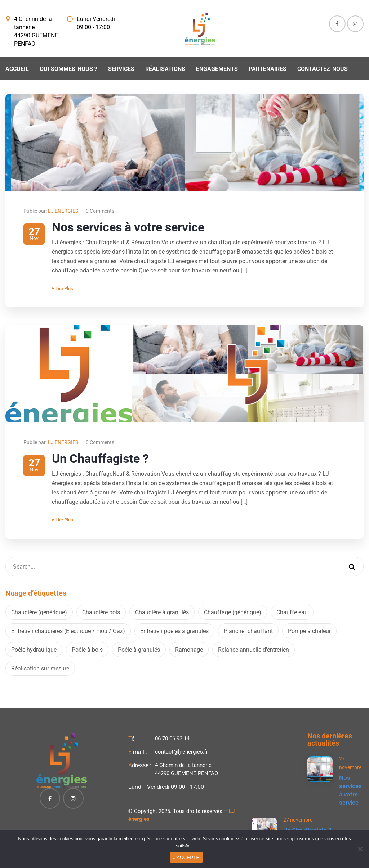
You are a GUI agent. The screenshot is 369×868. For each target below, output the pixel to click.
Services (121, 69)
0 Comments (100, 211)
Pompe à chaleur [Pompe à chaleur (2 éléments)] (309, 631)
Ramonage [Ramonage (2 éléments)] (189, 650)
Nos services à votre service (128, 227)
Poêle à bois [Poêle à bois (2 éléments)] (87, 650)
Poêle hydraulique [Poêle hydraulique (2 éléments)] (34, 650)
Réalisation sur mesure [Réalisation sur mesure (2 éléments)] (40, 668)
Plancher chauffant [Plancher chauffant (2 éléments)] (248, 631)
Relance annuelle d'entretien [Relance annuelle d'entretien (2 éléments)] (254, 650)
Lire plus (63, 288)
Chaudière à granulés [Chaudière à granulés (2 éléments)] (162, 612)
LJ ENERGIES (63, 211)
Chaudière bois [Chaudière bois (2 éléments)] (101, 612)
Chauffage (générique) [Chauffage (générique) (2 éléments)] (233, 612)
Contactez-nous (323, 69)
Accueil (17, 69)
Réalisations (165, 69)
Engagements (217, 69)
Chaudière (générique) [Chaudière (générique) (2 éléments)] (39, 612)
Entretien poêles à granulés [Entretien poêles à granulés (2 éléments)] (174, 631)
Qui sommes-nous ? (68, 69)
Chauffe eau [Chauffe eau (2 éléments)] (292, 612)
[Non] (360, 849)
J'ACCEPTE (186, 857)
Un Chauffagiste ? (100, 458)
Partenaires (268, 69)
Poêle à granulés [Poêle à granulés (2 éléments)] (139, 650)
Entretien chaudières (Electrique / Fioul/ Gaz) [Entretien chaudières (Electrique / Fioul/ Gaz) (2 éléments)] (68, 631)
